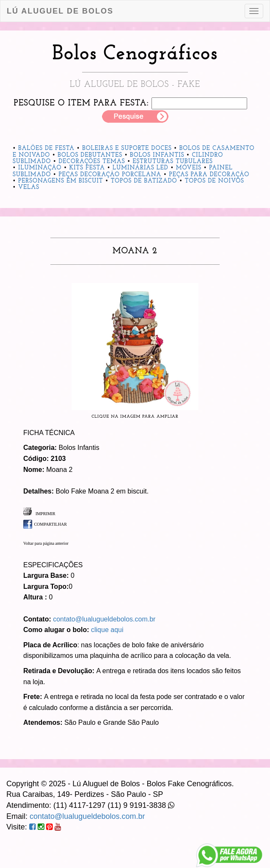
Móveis (189, 168)
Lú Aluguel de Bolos (60, 11)
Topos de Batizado (144, 181)
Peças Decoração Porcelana (110, 175)
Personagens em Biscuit (61, 181)
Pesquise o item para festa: (81, 103)
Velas (29, 187)
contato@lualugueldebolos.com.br (104, 619)
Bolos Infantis (157, 155)
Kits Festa (87, 168)
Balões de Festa (46, 148)
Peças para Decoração (209, 175)
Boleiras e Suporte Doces (127, 148)
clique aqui (107, 630)
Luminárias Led (141, 168)
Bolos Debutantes (90, 155)
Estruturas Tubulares (173, 162)
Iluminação (40, 168)
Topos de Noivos (215, 181)
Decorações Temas (92, 162)
